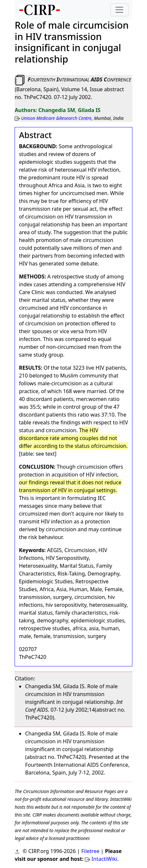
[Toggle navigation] (119, 10)
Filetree (90, 851)
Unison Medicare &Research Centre (56, 118)
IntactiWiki (104, 859)
